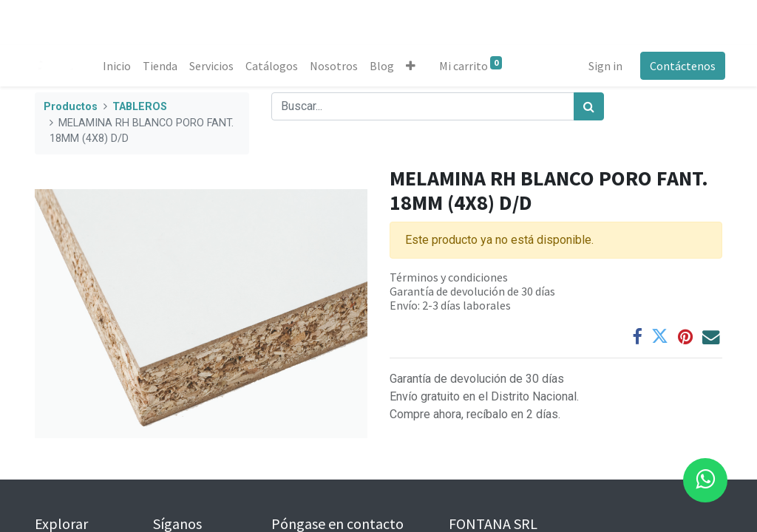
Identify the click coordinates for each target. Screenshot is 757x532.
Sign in (602, 66)
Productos (71, 107)
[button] (414, 66)
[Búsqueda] (589, 106)
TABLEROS (140, 107)
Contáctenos (680, 66)
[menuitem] (120, 66)
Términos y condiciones (449, 277)
